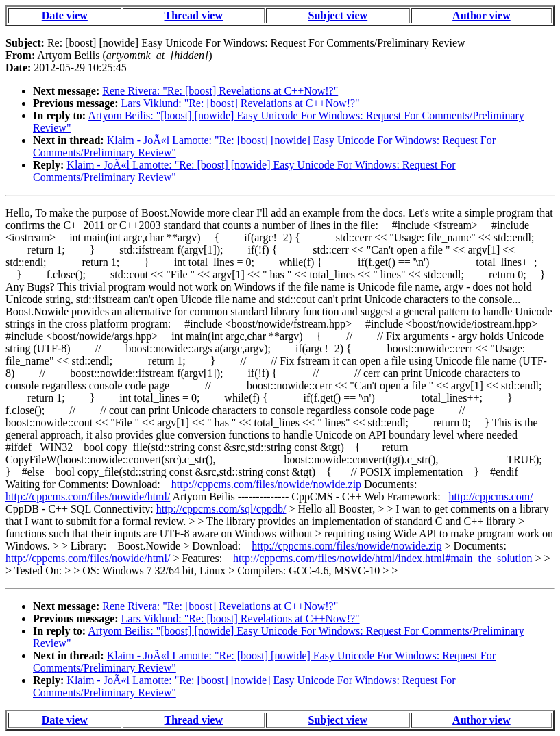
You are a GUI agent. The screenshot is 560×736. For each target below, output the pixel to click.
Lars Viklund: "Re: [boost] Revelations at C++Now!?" (241, 103)
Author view (482, 15)
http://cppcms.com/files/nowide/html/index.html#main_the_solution (382, 558)
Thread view (194, 15)
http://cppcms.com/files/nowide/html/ (88, 496)
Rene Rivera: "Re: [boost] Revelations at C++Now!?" (220, 91)
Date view (65, 15)
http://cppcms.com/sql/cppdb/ (221, 509)
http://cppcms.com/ (491, 496)
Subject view (338, 15)
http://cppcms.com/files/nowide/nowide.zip (266, 484)
